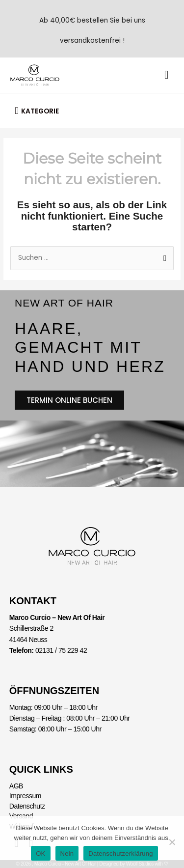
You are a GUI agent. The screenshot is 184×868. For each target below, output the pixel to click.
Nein (67, 854)
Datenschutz (27, 806)
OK (40, 854)
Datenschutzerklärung (120, 854)
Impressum (25, 796)
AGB (16, 786)
